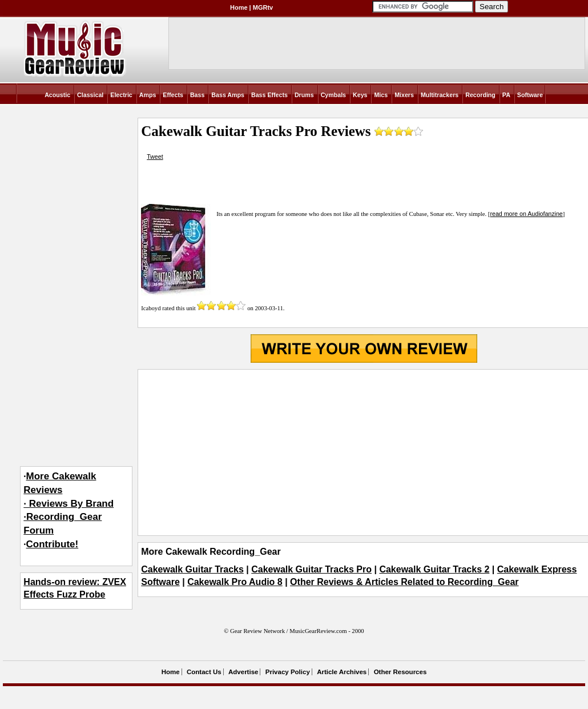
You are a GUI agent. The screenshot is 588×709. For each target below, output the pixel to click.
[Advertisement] (364, 452)
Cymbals (333, 95)
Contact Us (204, 672)
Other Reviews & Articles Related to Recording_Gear (404, 582)
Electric (121, 95)
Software (530, 95)
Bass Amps (228, 95)
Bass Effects (269, 95)
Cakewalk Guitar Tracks (192, 569)
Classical (90, 95)
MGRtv (263, 7)
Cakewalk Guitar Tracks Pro (311, 569)
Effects (173, 95)
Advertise (243, 672)
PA (506, 95)
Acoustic (57, 95)
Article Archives (342, 672)
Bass (197, 95)
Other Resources (400, 672)
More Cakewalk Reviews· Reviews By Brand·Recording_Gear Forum (69, 503)
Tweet (155, 157)
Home (239, 7)
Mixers (404, 95)
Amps (148, 95)
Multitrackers (440, 95)
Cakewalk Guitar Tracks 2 (434, 569)
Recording (480, 95)
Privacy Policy (288, 672)
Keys (360, 95)
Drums (304, 95)
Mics (381, 95)
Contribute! (53, 544)
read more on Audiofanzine (526, 214)
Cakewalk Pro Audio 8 (235, 582)
